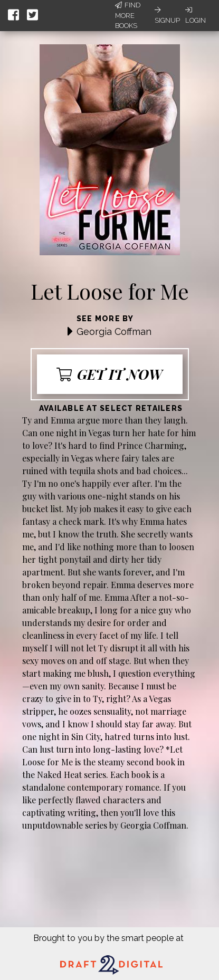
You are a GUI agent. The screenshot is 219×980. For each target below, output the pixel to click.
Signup (167, 15)
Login (196, 15)
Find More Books (128, 15)
